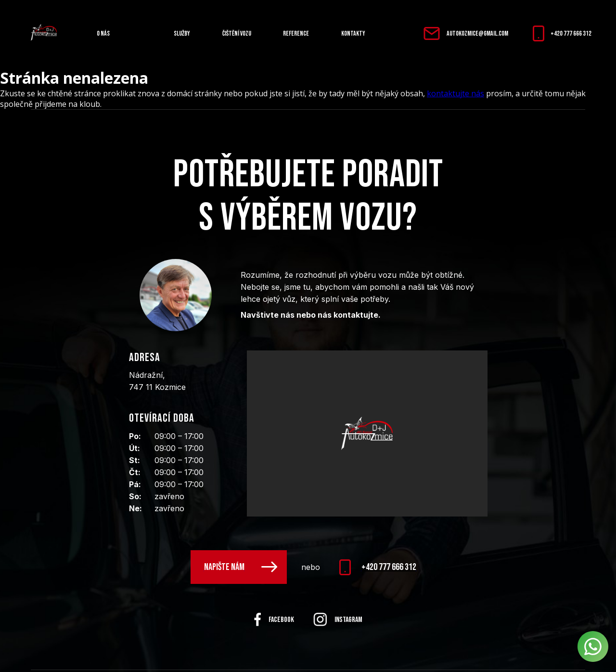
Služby (182, 33)
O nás (103, 33)
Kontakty (353, 33)
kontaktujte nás (456, 93)
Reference (296, 33)
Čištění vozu (237, 33)
